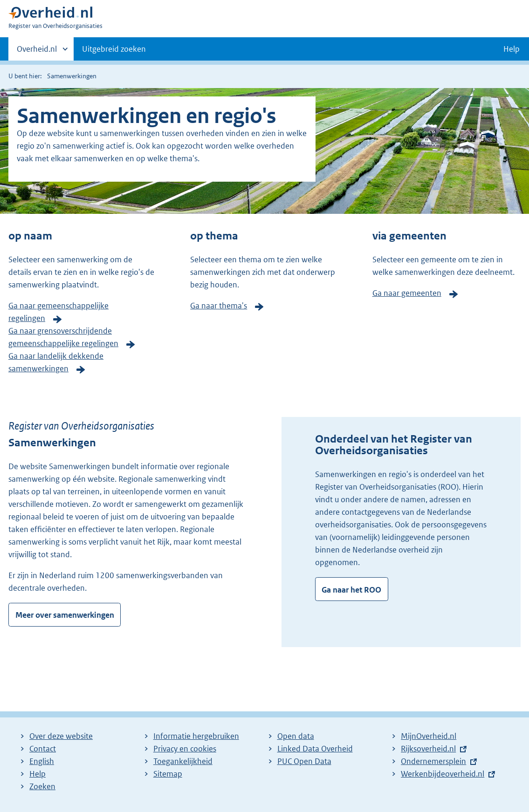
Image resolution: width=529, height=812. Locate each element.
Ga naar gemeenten (407, 293)
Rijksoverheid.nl (428, 749)
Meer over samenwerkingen (65, 615)
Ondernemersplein (433, 761)
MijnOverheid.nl (429, 736)
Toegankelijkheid (183, 761)
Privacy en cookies (185, 749)
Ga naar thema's (219, 306)
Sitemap (168, 774)
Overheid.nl (37, 52)
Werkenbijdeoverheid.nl (443, 774)
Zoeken (42, 786)
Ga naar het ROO (351, 590)
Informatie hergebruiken (196, 736)
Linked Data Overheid (315, 749)
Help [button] (512, 49)
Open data (296, 736)
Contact (43, 749)
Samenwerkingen (72, 76)
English (42, 761)
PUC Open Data (304, 761)
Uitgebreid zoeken (114, 49)
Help (38, 774)
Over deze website (61, 736)
